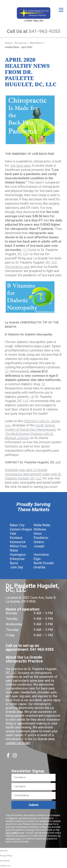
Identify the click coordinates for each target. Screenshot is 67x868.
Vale (13, 534)
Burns (14, 563)
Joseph (39, 546)
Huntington (18, 555)
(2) (7, 371)
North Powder (44, 563)
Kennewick (18, 542)
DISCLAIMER (12, 833)
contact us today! (18, 743)
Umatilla (39, 567)
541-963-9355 (45, 31)
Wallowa (40, 529)
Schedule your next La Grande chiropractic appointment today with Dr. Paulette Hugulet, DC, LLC (33, 474)
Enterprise (17, 559)
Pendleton (41, 538)
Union (38, 534)
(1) (25, 250)
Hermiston (41, 555)
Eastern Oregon (21, 529)
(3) (43, 384)
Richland (16, 538)
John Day (16, 567)
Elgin (37, 559)
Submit (34, 805)
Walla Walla (42, 525)
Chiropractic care (17, 267)
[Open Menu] (61, 10)
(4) (32, 397)
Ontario (39, 542)
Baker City (17, 525)
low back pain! (21, 166)
